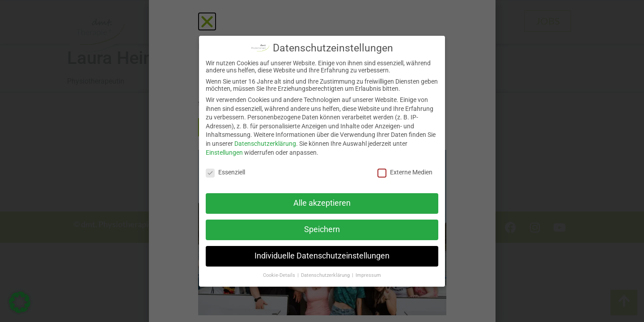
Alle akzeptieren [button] (322, 203)
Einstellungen (224, 153)
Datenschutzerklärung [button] (326, 275)
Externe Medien (405, 172)
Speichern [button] (322, 229)
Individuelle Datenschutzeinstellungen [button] (322, 256)
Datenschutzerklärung (265, 144)
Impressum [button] (368, 275)
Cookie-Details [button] (280, 275)
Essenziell (225, 172)
